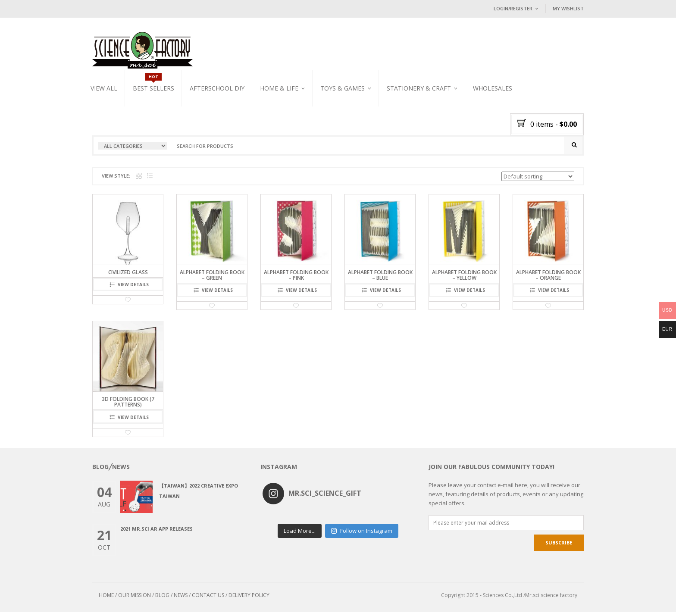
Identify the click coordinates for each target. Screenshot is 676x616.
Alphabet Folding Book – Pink (296, 278)
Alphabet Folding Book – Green (212, 278)
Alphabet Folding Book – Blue (380, 278)
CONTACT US (208, 599)
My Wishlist (568, 8)
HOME (106, 599)
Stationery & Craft (419, 88)
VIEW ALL (104, 88)
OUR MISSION (135, 599)
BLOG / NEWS (171, 599)
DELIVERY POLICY (249, 599)
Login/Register (513, 8)
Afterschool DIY (217, 88)
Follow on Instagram (361, 530)
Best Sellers (153, 88)
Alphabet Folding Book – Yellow (464, 278)
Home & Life (279, 88)
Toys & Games (343, 88)
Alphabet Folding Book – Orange (548, 278)
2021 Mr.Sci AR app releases (156, 533)
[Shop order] (538, 180)
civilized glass (128, 276)
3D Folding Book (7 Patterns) (128, 406)
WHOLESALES (493, 88)
